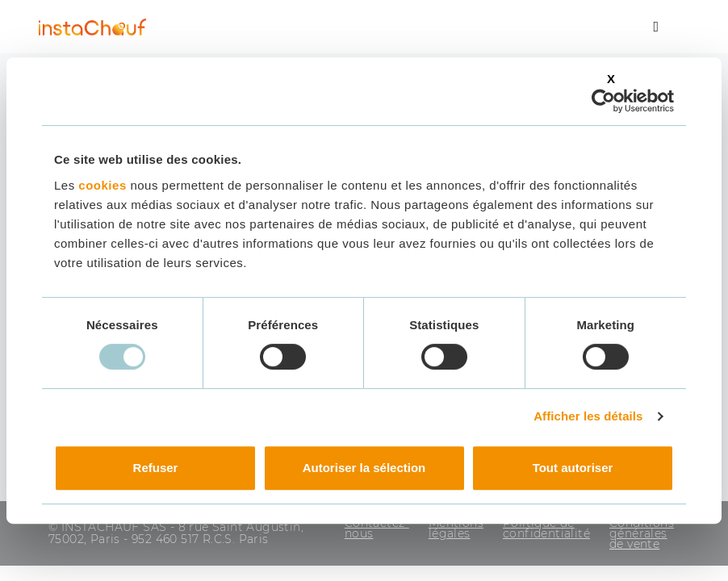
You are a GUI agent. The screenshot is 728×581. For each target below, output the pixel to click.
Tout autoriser (573, 468)
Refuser (156, 468)
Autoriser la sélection (364, 468)
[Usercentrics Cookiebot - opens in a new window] (603, 101)
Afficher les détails (588, 416)
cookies (102, 185)
